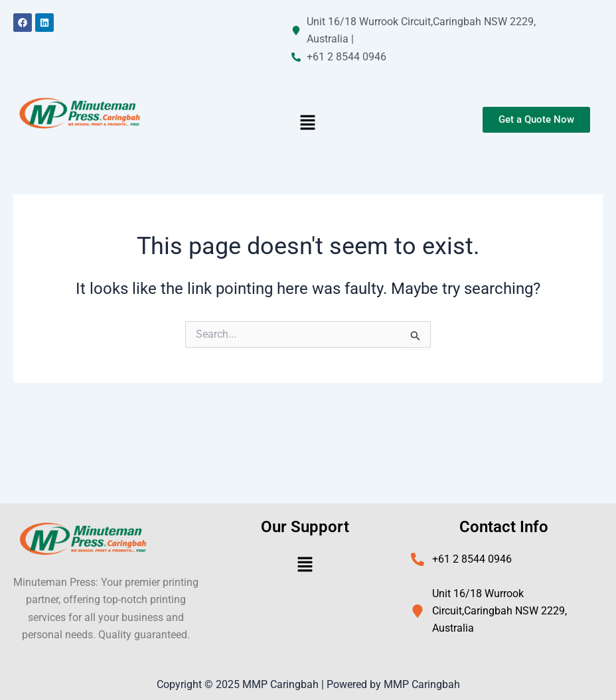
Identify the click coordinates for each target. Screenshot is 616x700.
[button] (308, 123)
